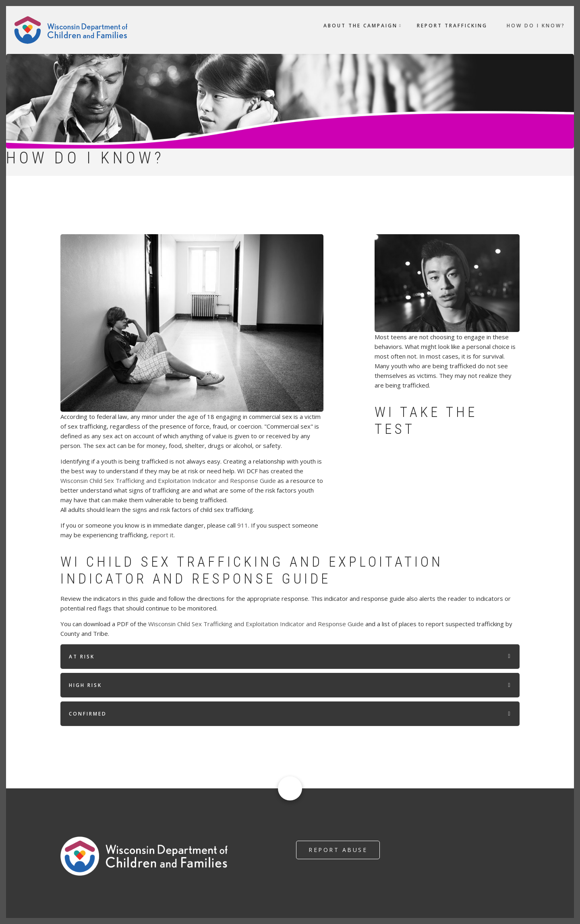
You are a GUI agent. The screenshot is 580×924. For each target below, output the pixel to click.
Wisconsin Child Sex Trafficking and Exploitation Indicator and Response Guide (168, 481)
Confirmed (88, 714)
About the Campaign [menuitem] (360, 26)
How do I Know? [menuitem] (536, 26)
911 (243, 525)
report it (162, 535)
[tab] (290, 657)
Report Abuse (338, 850)
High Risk (85, 685)
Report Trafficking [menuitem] (452, 26)
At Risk (82, 657)
